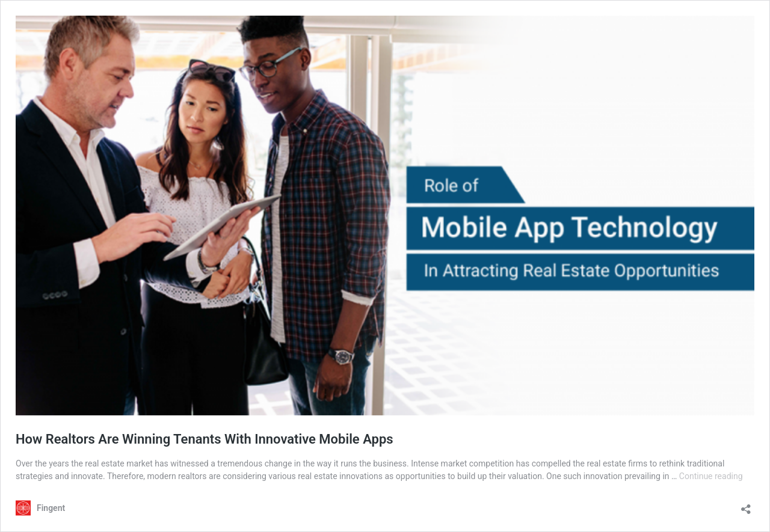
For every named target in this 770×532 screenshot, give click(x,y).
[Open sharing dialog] (746, 505)
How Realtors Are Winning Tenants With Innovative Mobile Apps (205, 439)
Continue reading (711, 476)
